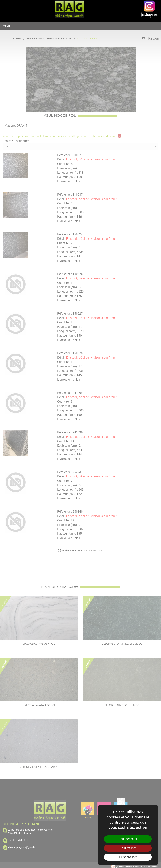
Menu (6, 26)
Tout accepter (128, 839)
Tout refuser (128, 848)
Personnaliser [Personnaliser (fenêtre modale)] (128, 857)
